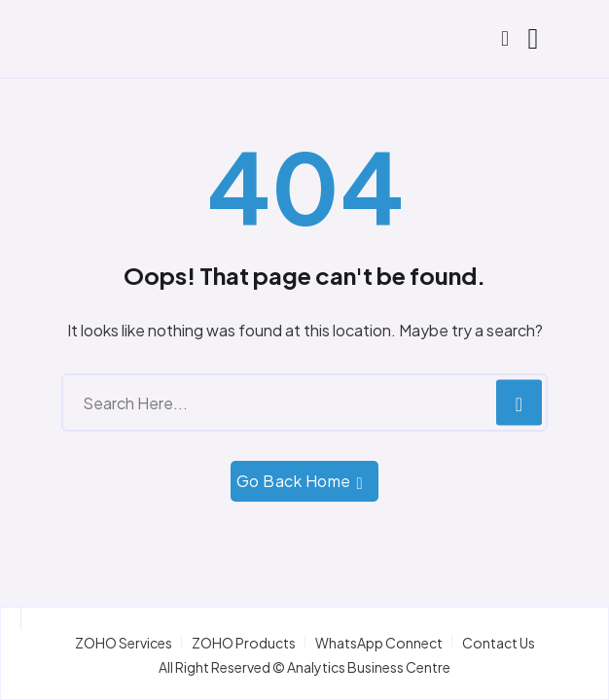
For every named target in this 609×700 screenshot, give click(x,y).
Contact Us (499, 643)
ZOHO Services (124, 643)
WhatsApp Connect (379, 643)
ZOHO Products (244, 643)
